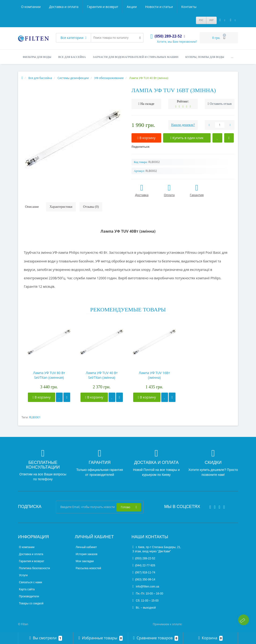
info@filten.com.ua (146, 587)
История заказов (87, 554)
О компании (31, 7)
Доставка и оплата (64, 7)
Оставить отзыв (221, 104)
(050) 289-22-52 (144, 558)
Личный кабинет (86, 547)
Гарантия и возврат (102, 7)
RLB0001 (35, 417)
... (232, 57)
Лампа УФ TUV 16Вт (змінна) (154, 375)
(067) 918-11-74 (144, 572)
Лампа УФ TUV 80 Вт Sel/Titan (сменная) (49, 375)
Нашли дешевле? (183, 125)
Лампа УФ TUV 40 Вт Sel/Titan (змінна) (102, 375)
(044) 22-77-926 (144, 565)
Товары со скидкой (31, 603)
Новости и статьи (159, 7)
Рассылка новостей (88, 568)
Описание (32, 207)
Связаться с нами (30, 582)
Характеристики (61, 207)
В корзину (42, 397)
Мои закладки (85, 561)
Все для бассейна (72, 57)
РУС (201, 20)
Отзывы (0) (91, 207)
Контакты (189, 7)
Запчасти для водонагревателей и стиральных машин (136, 57)
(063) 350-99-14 (144, 580)
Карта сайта (27, 589)
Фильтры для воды (37, 57)
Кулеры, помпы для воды (205, 57)
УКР (211, 20)
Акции (132, 7)
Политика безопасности (34, 568)
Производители (29, 596)
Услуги (23, 575)
